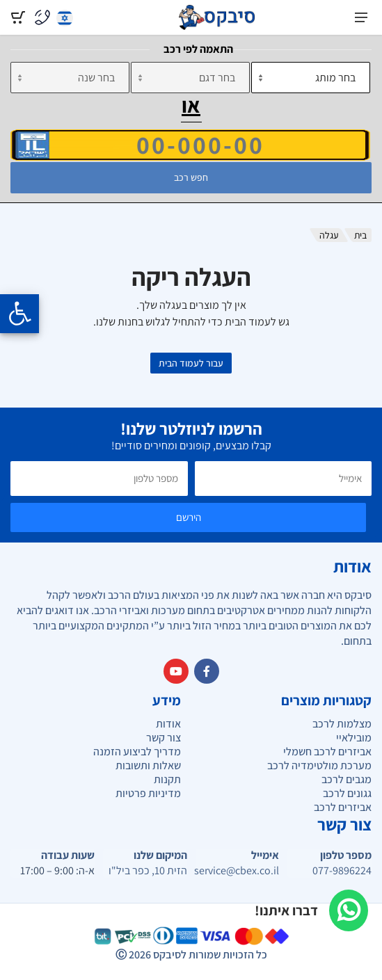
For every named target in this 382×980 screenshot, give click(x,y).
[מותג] (311, 78)
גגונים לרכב (347, 793)
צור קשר (164, 738)
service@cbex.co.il (238, 871)
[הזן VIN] (190, 145)
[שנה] (70, 78)
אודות (168, 724)
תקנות (167, 779)
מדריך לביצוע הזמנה (137, 752)
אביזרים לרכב (343, 807)
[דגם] (190, 78)
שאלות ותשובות (148, 765)
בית (360, 235)
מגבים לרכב (347, 779)
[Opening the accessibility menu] (19, 314)
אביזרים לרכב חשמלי (327, 752)
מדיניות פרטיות (148, 793)
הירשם (189, 517)
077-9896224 (342, 871)
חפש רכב (191, 177)
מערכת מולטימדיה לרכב (319, 765)
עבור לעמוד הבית (191, 363)
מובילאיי (354, 738)
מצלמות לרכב (342, 724)
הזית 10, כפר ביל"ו (148, 871)
